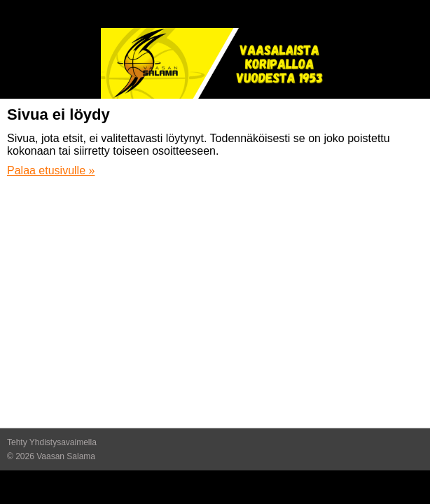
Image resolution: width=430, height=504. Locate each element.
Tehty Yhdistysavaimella (52, 442)
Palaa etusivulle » (51, 170)
